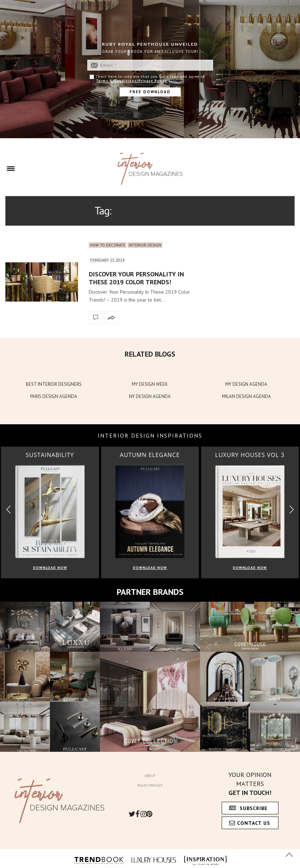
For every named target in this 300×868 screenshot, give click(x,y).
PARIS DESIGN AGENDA (54, 396)
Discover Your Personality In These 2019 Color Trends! (136, 278)
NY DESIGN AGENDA (150, 396)
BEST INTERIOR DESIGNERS (54, 384)
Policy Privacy (150, 785)
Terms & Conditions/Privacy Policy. (132, 81)
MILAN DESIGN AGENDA (246, 396)
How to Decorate (108, 245)
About (150, 776)
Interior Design (145, 245)
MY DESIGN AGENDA (246, 384)
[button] (292, 509)
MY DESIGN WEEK (150, 384)
